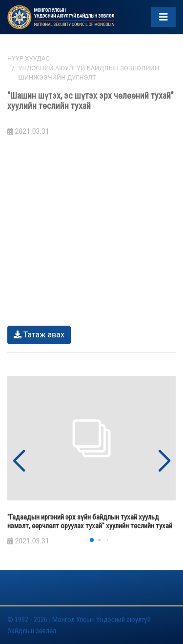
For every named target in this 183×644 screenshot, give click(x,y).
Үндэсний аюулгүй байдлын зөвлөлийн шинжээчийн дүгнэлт (89, 73)
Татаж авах (39, 335)
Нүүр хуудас (29, 58)
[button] (164, 461)
